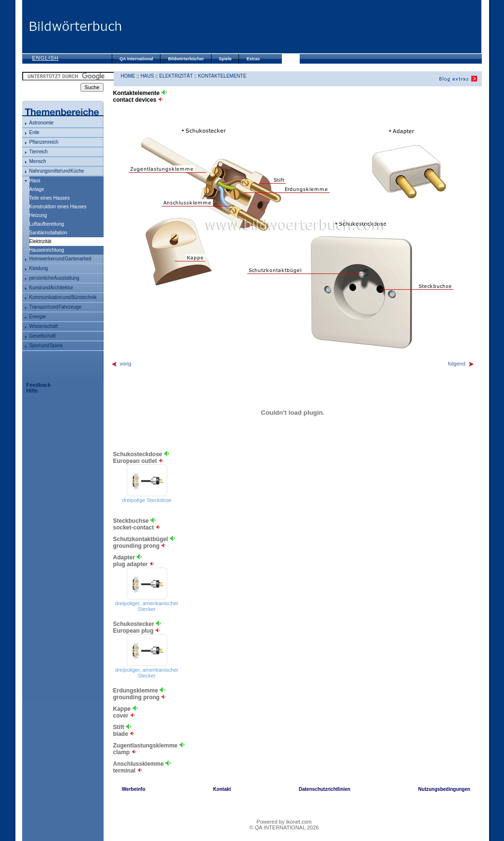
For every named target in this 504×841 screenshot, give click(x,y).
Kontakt (222, 789)
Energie (38, 317)
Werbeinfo (134, 789)
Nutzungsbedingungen (444, 789)
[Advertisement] (302, 27)
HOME (128, 76)
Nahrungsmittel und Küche (57, 171)
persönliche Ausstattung (54, 278)
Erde (34, 132)
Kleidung (39, 268)
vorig (121, 364)
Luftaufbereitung (47, 224)
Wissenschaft (44, 326)
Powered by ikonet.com (284, 822)
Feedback (39, 385)
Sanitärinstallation (48, 233)
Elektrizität (176, 76)
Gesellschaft (43, 336)
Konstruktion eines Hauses (58, 207)
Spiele (225, 59)
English (46, 58)
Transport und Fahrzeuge (55, 307)
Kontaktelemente (222, 76)
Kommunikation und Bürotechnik (63, 297)
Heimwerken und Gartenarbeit (60, 259)
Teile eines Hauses (50, 198)
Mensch (38, 161)
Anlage (37, 189)
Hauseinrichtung (47, 250)
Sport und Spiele (46, 346)
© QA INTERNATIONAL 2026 (284, 827)
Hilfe (32, 391)
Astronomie (42, 123)
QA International (136, 59)
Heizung (38, 215)
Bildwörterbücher (186, 59)
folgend (461, 364)
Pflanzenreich (44, 142)
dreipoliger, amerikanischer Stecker (147, 606)
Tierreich (39, 152)
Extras (253, 59)
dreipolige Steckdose (146, 500)
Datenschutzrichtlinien (325, 789)
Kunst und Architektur (51, 288)
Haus (35, 181)
